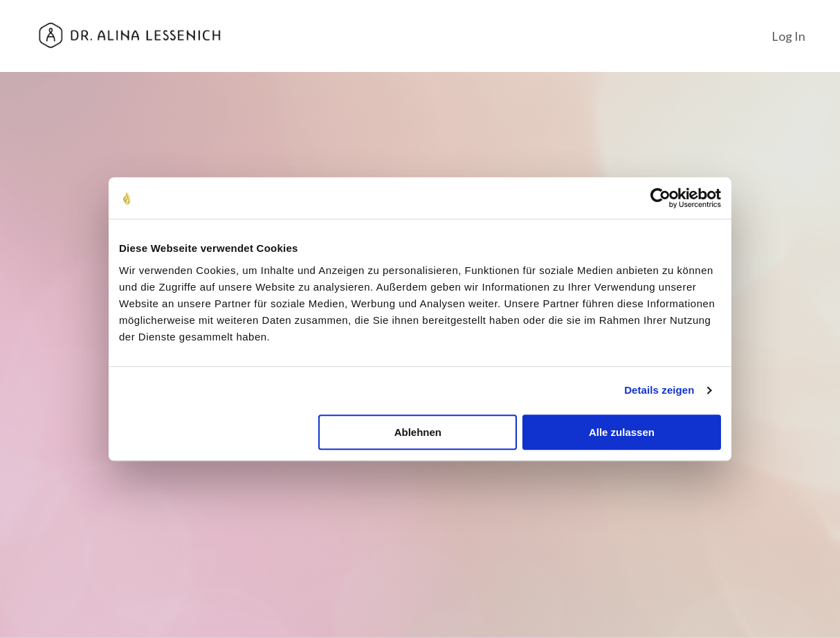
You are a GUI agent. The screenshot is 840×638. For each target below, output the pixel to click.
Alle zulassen (622, 432)
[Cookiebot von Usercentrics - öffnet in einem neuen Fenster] (660, 198)
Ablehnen (418, 432)
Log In (788, 35)
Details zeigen (659, 390)
